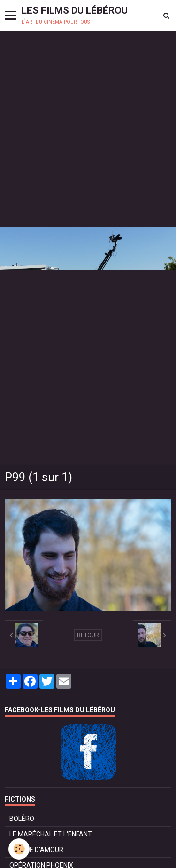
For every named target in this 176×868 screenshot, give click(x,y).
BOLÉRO (22, 819)
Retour (88, 635)
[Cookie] (19, 849)
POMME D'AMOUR (36, 850)
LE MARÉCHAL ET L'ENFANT (51, 834)
